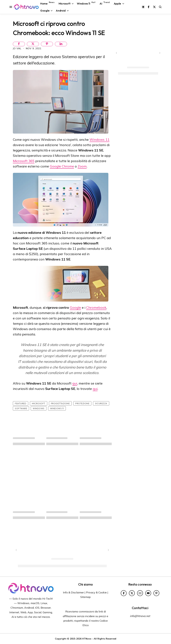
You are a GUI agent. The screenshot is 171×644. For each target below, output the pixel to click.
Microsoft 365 (24, 161)
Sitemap (85, 597)
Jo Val (18, 48)
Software (21, 408)
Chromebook (96, 307)
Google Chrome (62, 166)
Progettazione (60, 403)
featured (21, 403)
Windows (39, 408)
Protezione (82, 403)
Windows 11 (99, 140)
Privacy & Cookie (96, 592)
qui (75, 383)
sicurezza (101, 403)
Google (75, 307)
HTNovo (87, 639)
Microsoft (39, 403)
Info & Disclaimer (73, 592)
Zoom (82, 166)
